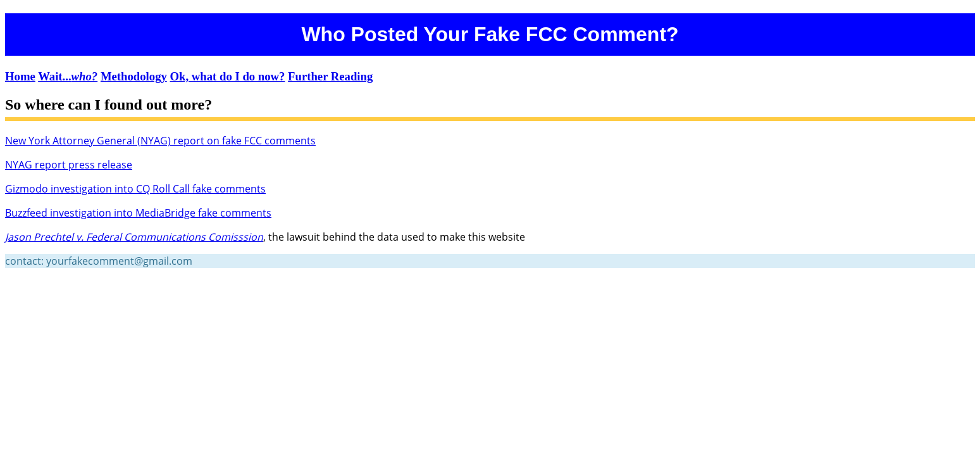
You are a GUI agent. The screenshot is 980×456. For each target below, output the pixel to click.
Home (20, 76)
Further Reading (330, 76)
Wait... (68, 76)
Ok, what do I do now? (228, 76)
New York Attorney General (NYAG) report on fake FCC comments (160, 141)
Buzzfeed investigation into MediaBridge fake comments (138, 213)
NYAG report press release (69, 165)
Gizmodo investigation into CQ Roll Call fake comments (135, 189)
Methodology (134, 76)
